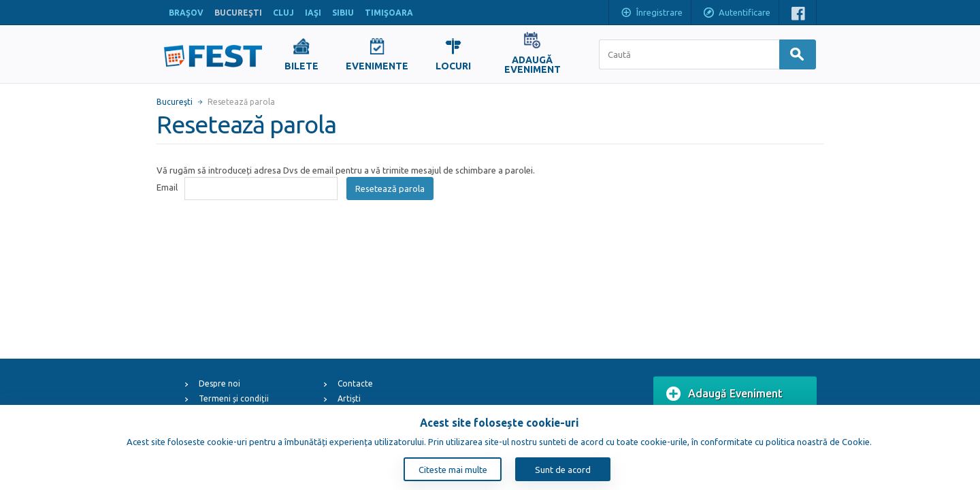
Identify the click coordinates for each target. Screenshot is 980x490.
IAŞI (313, 13)
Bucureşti (175, 102)
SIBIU (343, 13)
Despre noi (219, 383)
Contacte (355, 383)
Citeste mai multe (453, 470)
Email (167, 187)
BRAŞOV (186, 13)
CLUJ (283, 13)
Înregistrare (651, 14)
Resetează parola (390, 189)
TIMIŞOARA (389, 13)
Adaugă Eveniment (724, 394)
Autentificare (736, 14)
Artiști (349, 398)
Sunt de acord (563, 470)
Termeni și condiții (234, 398)
